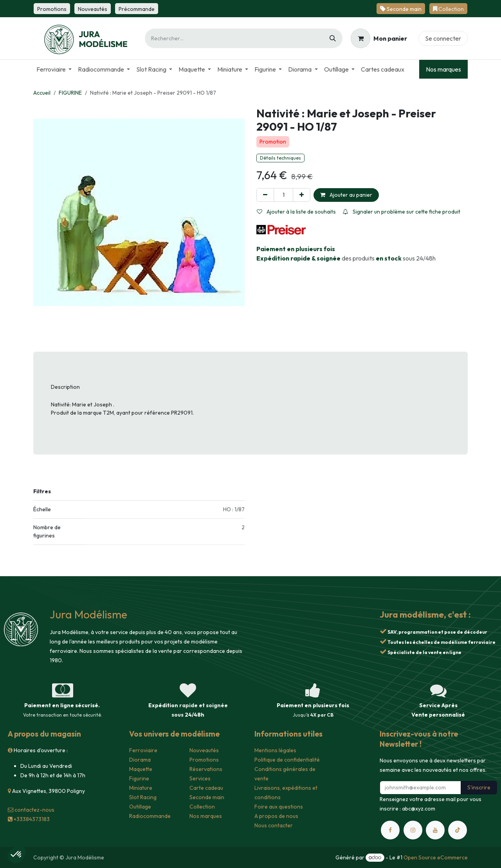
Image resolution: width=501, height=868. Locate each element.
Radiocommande (150, 816)
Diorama (140, 760)
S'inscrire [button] (479, 787)
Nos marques (443, 69)
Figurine (139, 778)
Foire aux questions (279, 807)
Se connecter (443, 38)
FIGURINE (70, 93)
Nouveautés (204, 750)
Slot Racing (143, 797)
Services (200, 778)
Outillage (140, 807)
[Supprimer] (265, 195)
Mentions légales (275, 750)
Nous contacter (274, 825)
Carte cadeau (206, 788)
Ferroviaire (143, 750)
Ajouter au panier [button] (346, 195)
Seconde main (207, 797)
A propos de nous (276, 816)
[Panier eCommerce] (379, 38)
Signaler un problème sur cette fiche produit (402, 212)
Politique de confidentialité (287, 760)
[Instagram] (413, 830)
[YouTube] (435, 830)
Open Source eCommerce (436, 857)
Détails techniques (280, 158)
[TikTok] (458, 830)
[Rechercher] (333, 38)
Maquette (141, 769)
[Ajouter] (302, 195)
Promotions (204, 760)
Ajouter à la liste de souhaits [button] (296, 212)
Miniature (141, 788)
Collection (202, 807)
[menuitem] (54, 69)
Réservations (206, 769)
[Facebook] (390, 830)
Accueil (42, 93)
